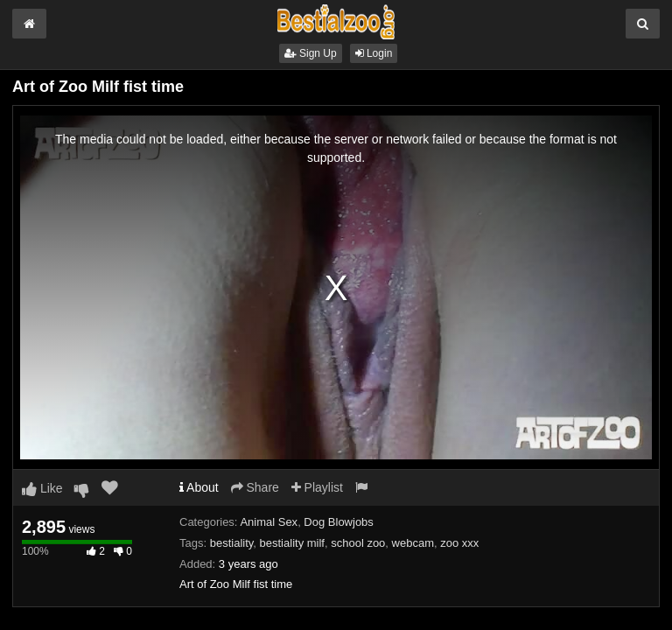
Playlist (317, 487)
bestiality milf (292, 543)
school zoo (358, 543)
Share (255, 487)
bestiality (232, 543)
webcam (413, 543)
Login (374, 53)
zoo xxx (459, 543)
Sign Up (311, 53)
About (199, 487)
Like (42, 488)
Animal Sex (269, 522)
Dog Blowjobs (339, 522)
